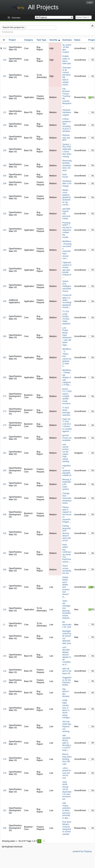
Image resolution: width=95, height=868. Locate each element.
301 (5, 484)
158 (5, 138)
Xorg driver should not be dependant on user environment (67, 791)
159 (5, 150)
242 (5, 230)
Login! (90, 2)
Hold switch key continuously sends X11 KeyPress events (67, 553)
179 (5, 773)
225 (5, 214)
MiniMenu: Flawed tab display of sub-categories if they (67, 377)
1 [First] (39, 841)
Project (12, 40)
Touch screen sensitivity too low (67, 569)
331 (5, 553)
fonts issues (65, 176)
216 (5, 610)
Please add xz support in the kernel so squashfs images (67, 515)
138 (5, 726)
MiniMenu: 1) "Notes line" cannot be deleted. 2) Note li (67, 358)
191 (5, 810)
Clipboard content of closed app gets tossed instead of (67, 269)
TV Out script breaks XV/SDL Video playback (66, 318)
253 (5, 286)
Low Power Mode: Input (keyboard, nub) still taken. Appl (67, 336)
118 (5, 671)
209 (5, 183)
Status (77, 40)
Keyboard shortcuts (12, 847)
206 (5, 828)
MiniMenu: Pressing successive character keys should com (67, 250)
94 (4, 637)
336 (5, 570)
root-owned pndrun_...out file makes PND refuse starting (67, 453)
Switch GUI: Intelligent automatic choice (67, 286)
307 (5, 498)
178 (5, 759)
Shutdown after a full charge (67, 184)
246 (5, 270)
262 (5, 357)
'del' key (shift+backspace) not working (67, 726)
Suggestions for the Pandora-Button (67, 681)
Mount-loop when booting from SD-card (67, 759)
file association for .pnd (67, 625)
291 (5, 453)
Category (29, 40)
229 (5, 60)
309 (5, 515)
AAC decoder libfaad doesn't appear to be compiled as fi (67, 656)
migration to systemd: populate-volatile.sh (67, 471)
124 (5, 693)
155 (5, 125)
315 (5, 533)
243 (5, 250)
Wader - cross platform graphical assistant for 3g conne (67, 197)
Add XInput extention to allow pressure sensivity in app (67, 810)
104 (5, 656)
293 (5, 471)
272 (5, 396)
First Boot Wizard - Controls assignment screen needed (67, 828)
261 (5, 76)
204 (5, 176)
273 (5, 411)
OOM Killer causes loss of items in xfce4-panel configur (66, 709)
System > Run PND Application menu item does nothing (67, 150)
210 (5, 197)
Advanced (8, 32)
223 (5, 48)
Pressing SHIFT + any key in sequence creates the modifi (67, 230)
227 (5, 587)
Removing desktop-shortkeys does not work (67, 166)
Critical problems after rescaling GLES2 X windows (67, 125)
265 (5, 377)
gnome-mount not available (67, 438)
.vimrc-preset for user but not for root (67, 773)
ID (4, 40)
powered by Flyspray (82, 851)
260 (5, 336)
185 (5, 790)
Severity (55, 40)
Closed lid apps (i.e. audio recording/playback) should (67, 301)
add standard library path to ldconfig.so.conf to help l (67, 743)
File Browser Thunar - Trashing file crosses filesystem (67, 96)
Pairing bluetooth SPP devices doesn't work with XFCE (67, 533)
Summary (67, 40)
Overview (16, 18)
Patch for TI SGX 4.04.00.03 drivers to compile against (67, 425)
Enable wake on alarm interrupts (67, 60)
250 (5, 97)
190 (5, 166)
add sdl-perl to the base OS (67, 671)
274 (5, 425)
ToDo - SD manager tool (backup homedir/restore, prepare (67, 609)
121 (5, 112)
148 (5, 743)
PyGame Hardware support (67, 112)
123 (5, 681)
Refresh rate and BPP (66, 138)
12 (4, 625)
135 (5, 709)
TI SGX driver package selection (66, 411)
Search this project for (14, 27)
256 (5, 301)
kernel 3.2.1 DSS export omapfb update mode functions (67, 396)
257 (5, 318)
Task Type (41, 40)
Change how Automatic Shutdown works (67, 498)
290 (5, 438)
